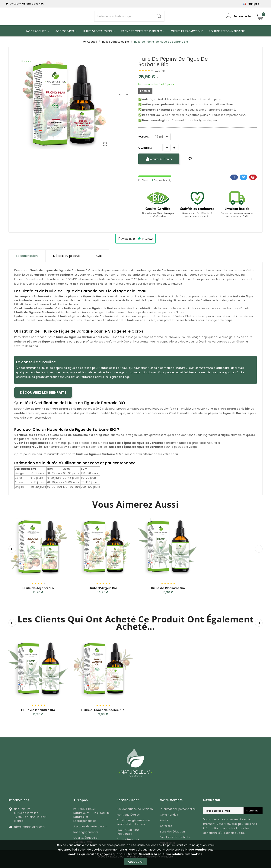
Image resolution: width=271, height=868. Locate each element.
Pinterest (253, 177)
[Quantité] (159, 148)
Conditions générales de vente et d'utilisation (133, 822)
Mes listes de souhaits (175, 837)
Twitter (244, 177)
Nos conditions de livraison (135, 809)
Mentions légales (128, 815)
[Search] (159, 16)
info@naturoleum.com (29, 827)
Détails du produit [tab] (67, 256)
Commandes (169, 815)
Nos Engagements (86, 832)
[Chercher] (124, 17)
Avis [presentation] (99, 256)
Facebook (234, 177)
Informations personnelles (178, 809)
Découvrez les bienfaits (43, 392)
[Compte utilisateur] (239, 16)
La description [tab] (27, 256)
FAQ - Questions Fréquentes (128, 832)
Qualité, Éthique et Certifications (86, 840)
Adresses (166, 826)
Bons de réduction (172, 832)
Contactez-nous (128, 839)
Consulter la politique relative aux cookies (170, 854)
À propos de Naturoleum (90, 826)
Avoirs (164, 820)
